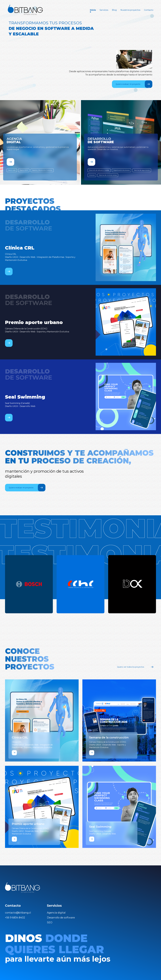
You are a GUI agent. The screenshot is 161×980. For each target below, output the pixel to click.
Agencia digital (56, 913)
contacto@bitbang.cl (18, 913)
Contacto (149, 10)
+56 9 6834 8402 (15, 918)
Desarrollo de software (61, 918)
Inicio (93, 10)
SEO (50, 922)
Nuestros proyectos (130, 10)
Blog (114, 10)
